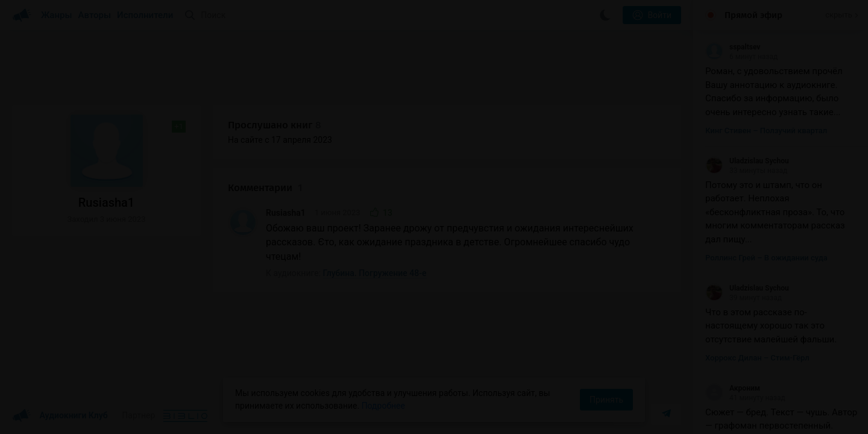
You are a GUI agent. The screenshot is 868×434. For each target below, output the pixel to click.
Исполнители (145, 15)
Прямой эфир (753, 15)
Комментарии (265, 188)
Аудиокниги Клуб (60, 416)
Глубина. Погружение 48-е (375, 273)
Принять (606, 400)
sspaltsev (733, 47)
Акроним (733, 388)
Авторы (95, 15)
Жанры (57, 15)
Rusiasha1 (286, 213)
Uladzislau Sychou (747, 161)
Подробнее (383, 406)
